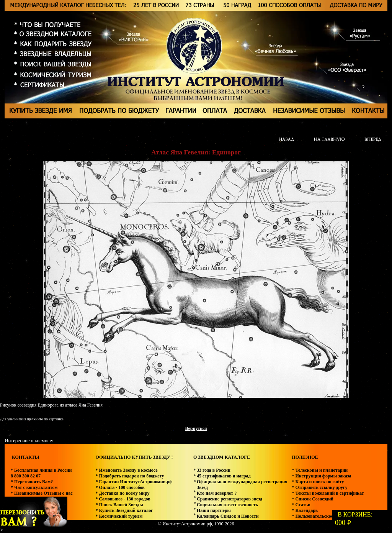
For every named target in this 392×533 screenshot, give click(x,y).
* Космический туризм (119, 516)
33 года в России (214, 470)
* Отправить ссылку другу (319, 487)
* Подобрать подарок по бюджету (130, 476)
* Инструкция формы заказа (321, 476)
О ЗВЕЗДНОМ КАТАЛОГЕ (222, 457)
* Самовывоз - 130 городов (123, 499)
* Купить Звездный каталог (124, 510)
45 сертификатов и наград (224, 476)
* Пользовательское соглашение (325, 516)
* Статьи (301, 505)
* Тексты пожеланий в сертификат (328, 493)
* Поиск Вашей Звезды (119, 505)
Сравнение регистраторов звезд (229, 499)
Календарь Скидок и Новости (228, 516)
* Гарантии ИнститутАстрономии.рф (134, 482)
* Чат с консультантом (34, 487)
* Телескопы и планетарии (320, 470)
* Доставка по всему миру (122, 493)
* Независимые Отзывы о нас (42, 493)
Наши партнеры (214, 510)
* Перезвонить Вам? (32, 482)
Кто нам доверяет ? (217, 493)
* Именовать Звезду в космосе (126, 470)
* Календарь (305, 510)
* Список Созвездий (313, 499)
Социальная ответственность (227, 505)
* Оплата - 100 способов (120, 487)
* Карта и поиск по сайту (318, 482)
